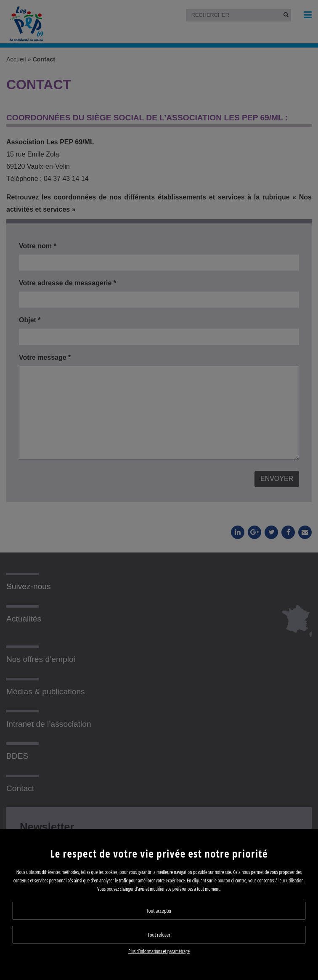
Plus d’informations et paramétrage (159, 951)
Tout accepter (159, 911)
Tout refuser (159, 935)
